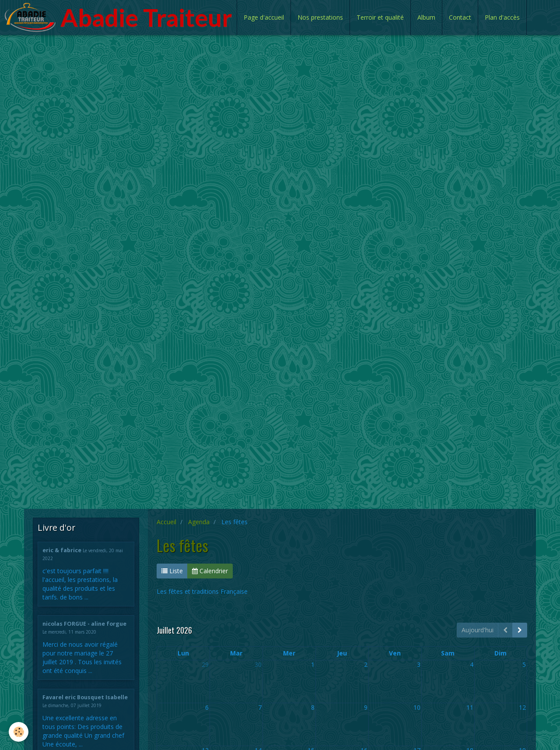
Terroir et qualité (380, 17)
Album (426, 17)
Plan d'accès (502, 17)
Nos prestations (320, 17)
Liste (172, 571)
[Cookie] (19, 732)
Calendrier (210, 571)
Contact (460, 17)
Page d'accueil (264, 17)
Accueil (166, 522)
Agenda (199, 522)
